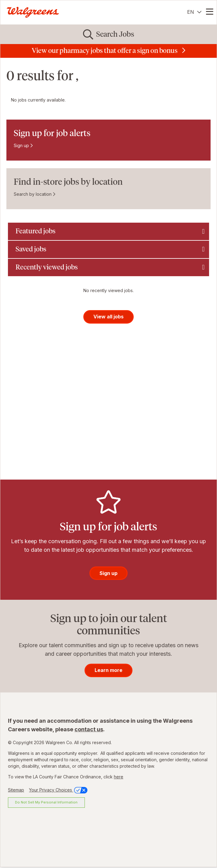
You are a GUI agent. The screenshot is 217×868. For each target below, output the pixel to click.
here (119, 777)
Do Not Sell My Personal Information (46, 802)
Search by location (33, 194)
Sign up (21, 145)
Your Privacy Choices (59, 790)
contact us (89, 729)
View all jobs (108, 317)
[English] (194, 12)
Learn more (108, 670)
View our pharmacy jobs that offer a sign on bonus (105, 51)
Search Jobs (115, 34)
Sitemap (16, 790)
